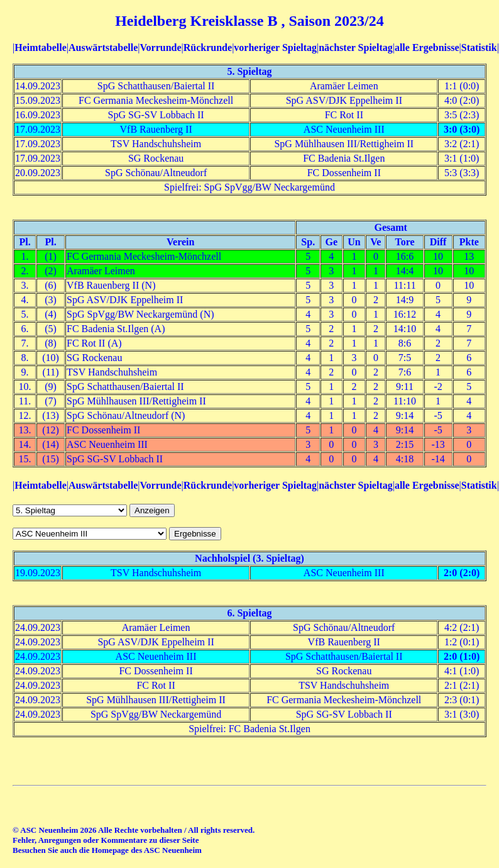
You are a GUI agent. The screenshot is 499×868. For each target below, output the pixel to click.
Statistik (479, 47)
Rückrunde (208, 47)
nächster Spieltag (355, 47)
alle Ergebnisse (427, 47)
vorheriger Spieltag (275, 47)
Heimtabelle (41, 47)
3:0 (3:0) (462, 129)
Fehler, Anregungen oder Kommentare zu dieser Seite (106, 840)
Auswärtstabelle (103, 47)
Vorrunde (160, 47)
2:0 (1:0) (462, 656)
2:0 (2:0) (462, 573)
